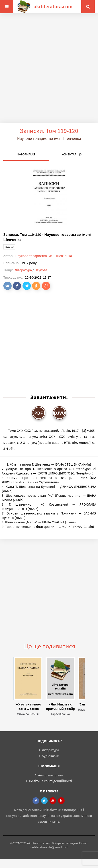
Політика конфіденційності (50, 781)
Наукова (41, 270)
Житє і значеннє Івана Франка (28, 706)
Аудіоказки (51, 756)
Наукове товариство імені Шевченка (44, 256)
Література (23, 270)
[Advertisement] (47, 72)
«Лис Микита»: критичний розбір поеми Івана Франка (60, 706)
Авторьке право (51, 775)
